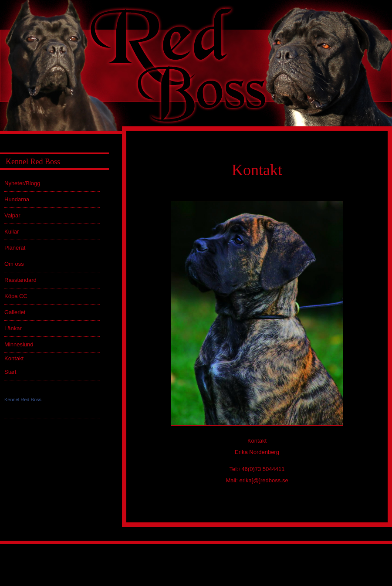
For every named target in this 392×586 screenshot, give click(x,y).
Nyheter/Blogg (22, 183)
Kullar (12, 232)
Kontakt (14, 358)
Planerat (15, 248)
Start (10, 372)
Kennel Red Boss (23, 400)
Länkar (13, 328)
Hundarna (17, 199)
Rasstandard (20, 280)
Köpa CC (16, 296)
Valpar (12, 215)
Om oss (14, 264)
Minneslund (19, 344)
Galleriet (15, 312)
